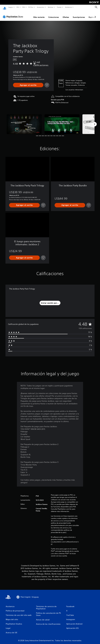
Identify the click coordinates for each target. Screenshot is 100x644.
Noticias (51, 7)
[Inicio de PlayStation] (5, 7)
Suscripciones (79, 15)
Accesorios (40, 7)
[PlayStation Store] (14, 14)
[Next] (95, 122)
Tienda (59, 7)
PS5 (18, 7)
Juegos (10, 7)
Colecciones (54, 15)
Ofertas (66, 15)
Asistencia (68, 7)
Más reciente (39, 15)
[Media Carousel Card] (24, 122)
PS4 (24, 7)
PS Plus (31, 7)
